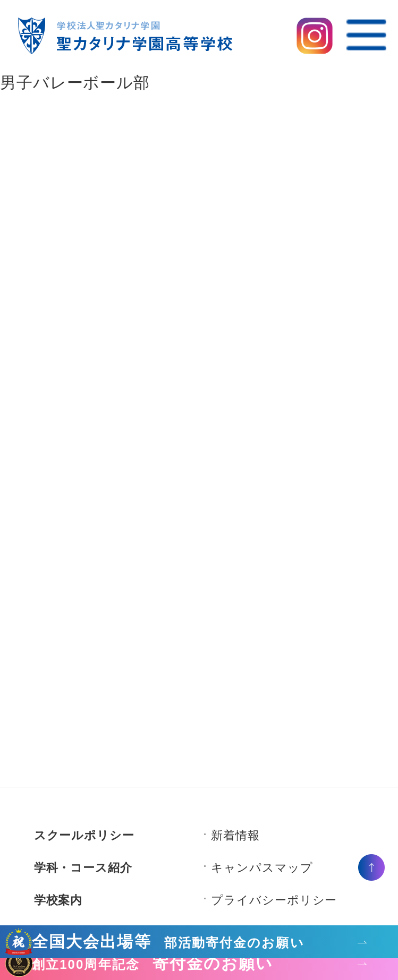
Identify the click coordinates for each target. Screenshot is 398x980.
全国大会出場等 (168, 942)
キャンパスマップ (262, 868)
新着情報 (235, 835)
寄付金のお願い (153, 964)
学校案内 (58, 900)
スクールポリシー (84, 835)
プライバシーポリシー (274, 900)
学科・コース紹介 (83, 868)
